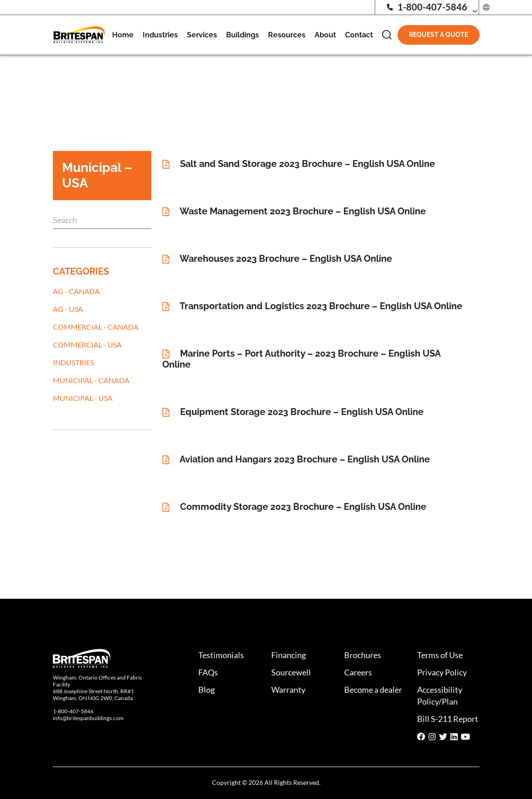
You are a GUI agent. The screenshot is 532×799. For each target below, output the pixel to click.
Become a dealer (373, 690)
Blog (207, 690)
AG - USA (68, 309)
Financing (289, 655)
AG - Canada (76, 291)
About (325, 35)
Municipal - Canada (91, 380)
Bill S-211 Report (448, 719)
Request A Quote (439, 35)
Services (202, 35)
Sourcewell (291, 672)
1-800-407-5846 (427, 7)
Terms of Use (440, 655)
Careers (358, 672)
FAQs (208, 672)
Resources (287, 35)
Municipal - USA (83, 398)
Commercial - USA (87, 345)
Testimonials (221, 655)
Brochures (363, 655)
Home (123, 35)
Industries (160, 35)
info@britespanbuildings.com (88, 718)
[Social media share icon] (421, 737)
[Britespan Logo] (79, 34)
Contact (359, 35)
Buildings (243, 35)
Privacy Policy (442, 672)
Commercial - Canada (96, 327)
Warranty (288, 690)
